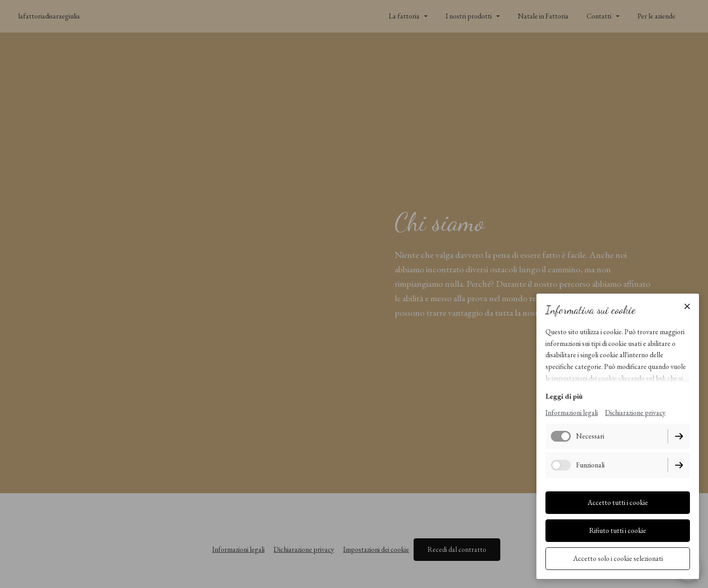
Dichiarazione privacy (635, 413)
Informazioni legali (572, 413)
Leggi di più (564, 396)
